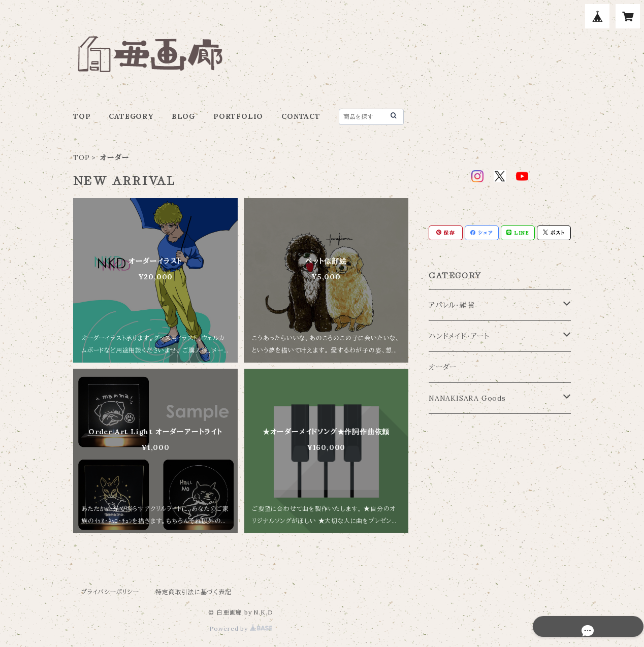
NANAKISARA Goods (467, 398)
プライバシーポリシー (110, 592)
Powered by (241, 628)
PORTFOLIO (238, 116)
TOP (82, 116)
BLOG (183, 116)
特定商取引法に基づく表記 (194, 592)
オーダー (443, 367)
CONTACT (301, 116)
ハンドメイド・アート (459, 336)
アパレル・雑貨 (452, 305)
